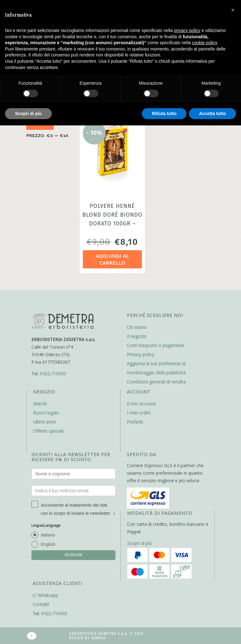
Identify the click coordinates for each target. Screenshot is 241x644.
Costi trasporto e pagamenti (155, 345)
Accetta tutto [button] (212, 113)
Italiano (48, 535)
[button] (233, 10)
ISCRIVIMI (74, 555)
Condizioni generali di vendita (156, 382)
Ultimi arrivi (44, 422)
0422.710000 (53, 374)
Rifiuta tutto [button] (164, 113)
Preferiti (135, 422)
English (48, 544)
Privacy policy (140, 354)
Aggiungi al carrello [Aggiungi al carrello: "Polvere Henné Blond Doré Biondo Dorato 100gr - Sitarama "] (112, 259)
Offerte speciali (48, 431)
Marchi (40, 404)
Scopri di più (139, 543)
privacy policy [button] (187, 30)
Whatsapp (45, 595)
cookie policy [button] (204, 43)
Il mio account (141, 404)
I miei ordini (139, 413)
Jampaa (98, 638)
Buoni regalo (46, 413)
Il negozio (137, 336)
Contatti (41, 604)
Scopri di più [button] (28, 113)
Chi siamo (137, 327)
